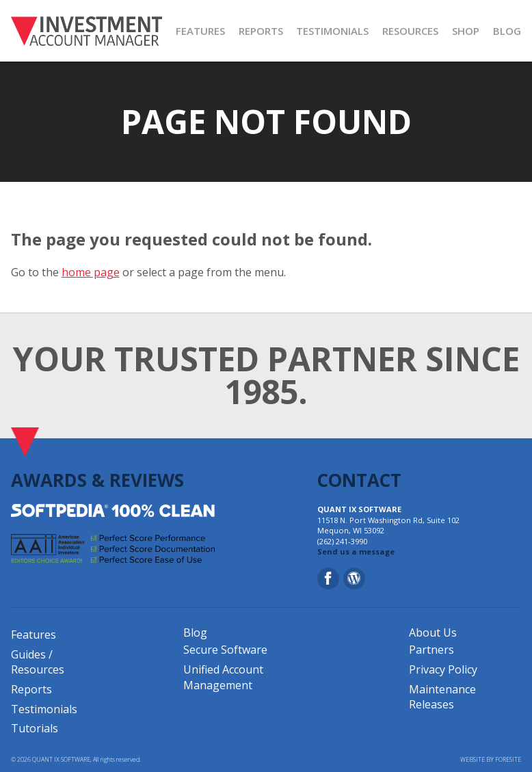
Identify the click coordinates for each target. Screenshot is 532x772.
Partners (431, 650)
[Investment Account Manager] (87, 31)
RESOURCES (410, 31)
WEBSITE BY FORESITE (491, 760)
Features (34, 635)
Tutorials (35, 728)
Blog (195, 633)
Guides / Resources (38, 662)
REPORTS (261, 31)
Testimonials (44, 709)
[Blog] (354, 578)
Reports (31, 689)
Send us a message (356, 551)
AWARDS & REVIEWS (97, 480)
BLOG (507, 31)
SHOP (466, 31)
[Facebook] (328, 578)
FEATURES (200, 31)
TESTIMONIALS (332, 31)
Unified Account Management (223, 677)
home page (91, 272)
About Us (433, 633)
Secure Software (225, 650)
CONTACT (359, 480)
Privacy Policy (443, 669)
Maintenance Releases (442, 697)
